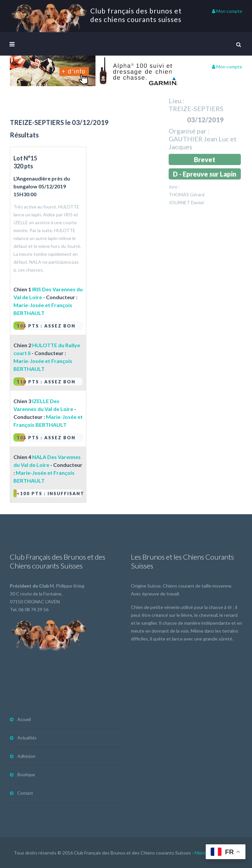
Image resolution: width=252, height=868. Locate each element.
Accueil (24, 719)
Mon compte (227, 11)
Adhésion (26, 756)
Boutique (26, 775)
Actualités (27, 738)
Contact (25, 793)
